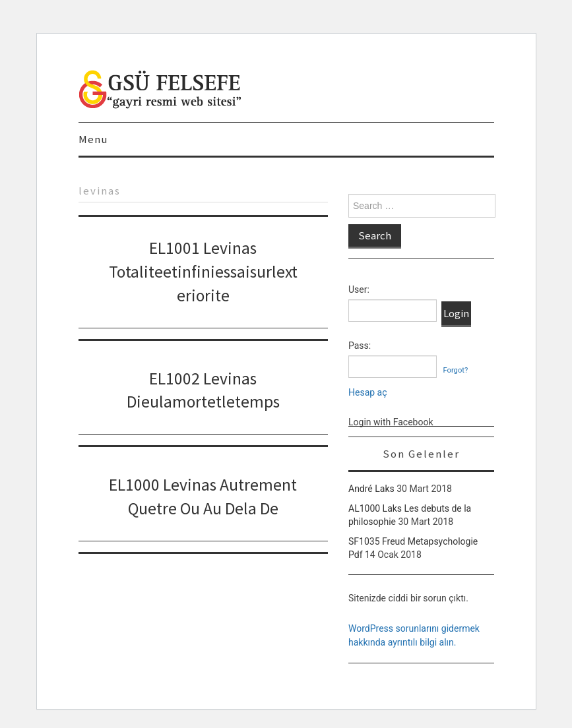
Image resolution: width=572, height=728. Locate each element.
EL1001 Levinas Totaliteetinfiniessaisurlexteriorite (203, 272)
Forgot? (455, 370)
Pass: (360, 346)
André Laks (371, 489)
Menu (93, 139)
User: (359, 289)
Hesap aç (368, 392)
